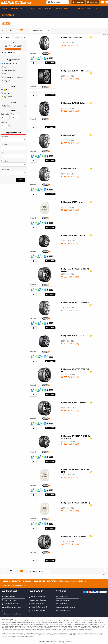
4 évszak (7, 97)
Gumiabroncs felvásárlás (58, 581)
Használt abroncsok (12, 9)
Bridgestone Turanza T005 (72, 37)
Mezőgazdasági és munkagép (14, 77)
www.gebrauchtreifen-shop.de (65, 607)
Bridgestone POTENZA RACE (73, 235)
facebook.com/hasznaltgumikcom (12, 614)
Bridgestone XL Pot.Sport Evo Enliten (76, 71)
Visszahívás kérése (11, 604)
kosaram (94, 2)
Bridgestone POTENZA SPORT (74, 403)
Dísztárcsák (8, 15)
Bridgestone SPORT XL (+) (72, 202)
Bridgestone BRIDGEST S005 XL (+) (76, 302)
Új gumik (30, 9)
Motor (6, 67)
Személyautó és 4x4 (10, 63)
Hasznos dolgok (78, 581)
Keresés (20, 180)
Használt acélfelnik (88, 9)
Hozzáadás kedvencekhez (34, 581)
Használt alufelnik (64, 9)
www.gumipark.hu (61, 597)
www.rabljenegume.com (63, 611)
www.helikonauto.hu (62, 600)
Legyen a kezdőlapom (12, 581)
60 (11, 30)
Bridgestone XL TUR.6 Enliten (73, 103)
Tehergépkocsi (9, 74)
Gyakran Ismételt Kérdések (15, 585)
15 (3, 30)
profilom (79, 2)
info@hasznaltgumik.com (13, 607)
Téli (5, 93)
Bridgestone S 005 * (69, 135)
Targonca (7, 81)
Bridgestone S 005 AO (70, 169)
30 (7, 30)
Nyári (5, 90)
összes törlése (20, 38)
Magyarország (54, 2)
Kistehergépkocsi (9, 70)
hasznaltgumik (16, 3)
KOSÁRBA (50, 63)
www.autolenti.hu (61, 604)
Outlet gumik (45, 9)
